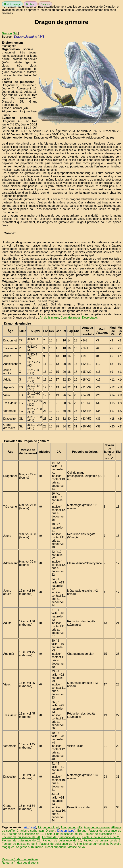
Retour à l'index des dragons (20, 863)
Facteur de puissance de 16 (64, 834)
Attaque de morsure (97, 827)
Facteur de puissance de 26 (62, 840)
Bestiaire (31, 4)
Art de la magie (49, 318)
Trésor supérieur (55, 847)
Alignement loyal (48, 827)
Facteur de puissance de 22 (61, 837)
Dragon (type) (66, 831)
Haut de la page (12, 4)
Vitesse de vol (76, 847)
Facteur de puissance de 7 (57, 844)
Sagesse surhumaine (30, 847)
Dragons (45, 4)
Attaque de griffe (71, 827)
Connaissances (71, 318)
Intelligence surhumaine (92, 844)
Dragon (7, 33)
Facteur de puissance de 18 (102, 834)
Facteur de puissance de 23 (101, 837)
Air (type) (30, 827)
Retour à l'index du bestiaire (20, 859)
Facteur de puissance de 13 (25, 834)
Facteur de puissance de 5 (20, 844)
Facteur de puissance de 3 (102, 840)
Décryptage (89, 318)
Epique (82, 831)
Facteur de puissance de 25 (21, 840)
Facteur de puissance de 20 (21, 837)
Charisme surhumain (30, 831)
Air (16, 33)
